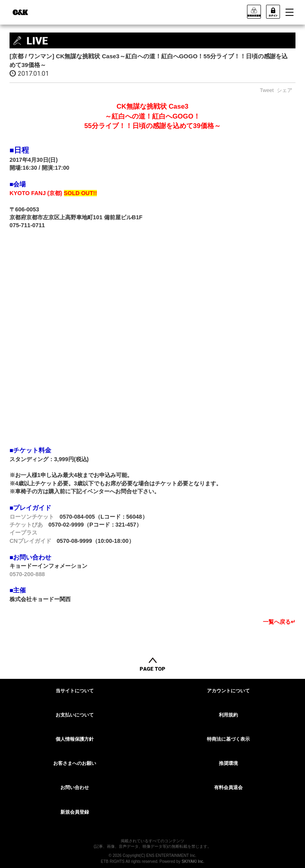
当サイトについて (75, 691)
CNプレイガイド (30, 541)
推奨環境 (228, 763)
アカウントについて (228, 691)
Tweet (267, 90)
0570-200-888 (27, 574)
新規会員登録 (75, 812)
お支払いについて (75, 715)
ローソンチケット (32, 517)
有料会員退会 (228, 788)
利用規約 (228, 715)
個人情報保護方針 (75, 739)
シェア (285, 90)
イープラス (23, 533)
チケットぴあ (26, 525)
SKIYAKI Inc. (193, 861)
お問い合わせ (75, 788)
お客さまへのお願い (75, 763)
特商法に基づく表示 (228, 739)
